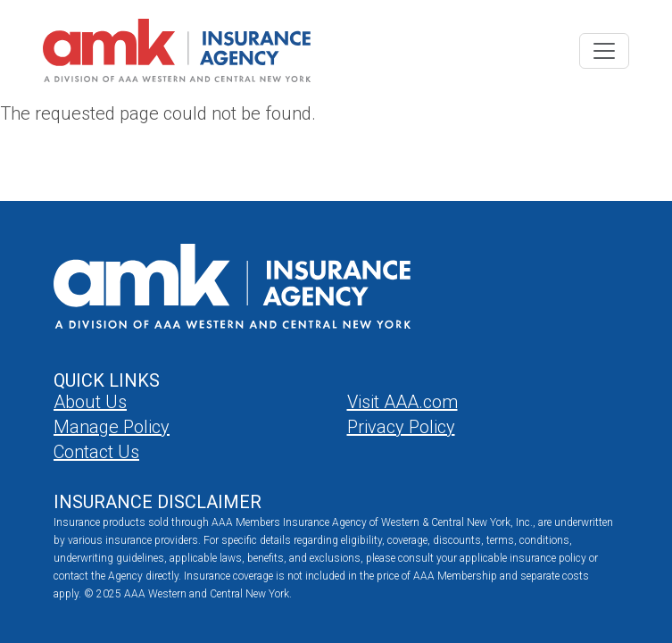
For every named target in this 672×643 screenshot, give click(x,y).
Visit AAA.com (402, 402)
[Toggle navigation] (604, 51)
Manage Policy (112, 427)
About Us (90, 402)
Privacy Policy (401, 427)
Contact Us (96, 452)
